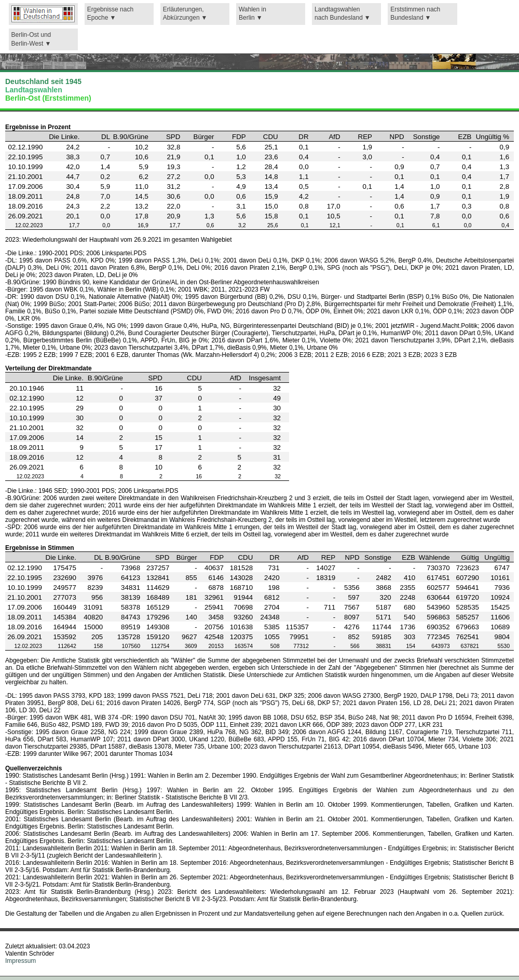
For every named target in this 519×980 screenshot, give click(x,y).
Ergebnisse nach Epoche (110, 14)
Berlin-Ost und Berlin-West (31, 39)
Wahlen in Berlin (252, 14)
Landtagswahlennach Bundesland (339, 14)
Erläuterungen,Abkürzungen (183, 14)
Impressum (21, 961)
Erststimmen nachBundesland (415, 14)
